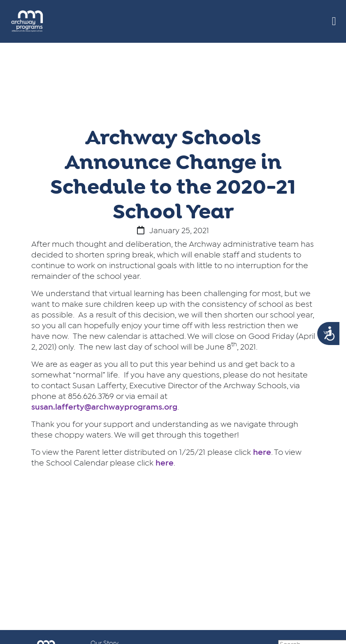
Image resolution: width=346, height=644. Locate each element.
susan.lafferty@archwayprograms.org (104, 407)
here (262, 452)
